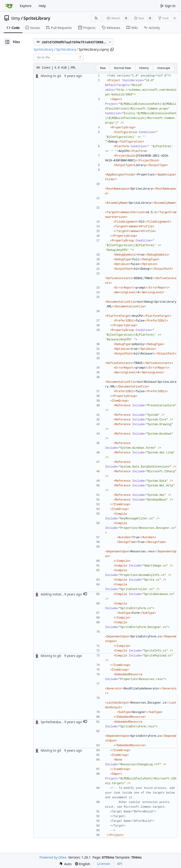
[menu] (65, 864)
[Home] (9, 6)
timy (16, 18)
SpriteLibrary (37, 18)
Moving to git (51, 76)
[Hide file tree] (7, 42)
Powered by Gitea (53, 857)
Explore (26, 6)
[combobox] (59, 57)
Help (42, 6)
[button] (85, 594)
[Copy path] (112, 49)
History (144, 68)
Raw (103, 68)
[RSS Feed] (96, 18)
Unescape (163, 68)
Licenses (104, 864)
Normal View (123, 68)
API (119, 864)
